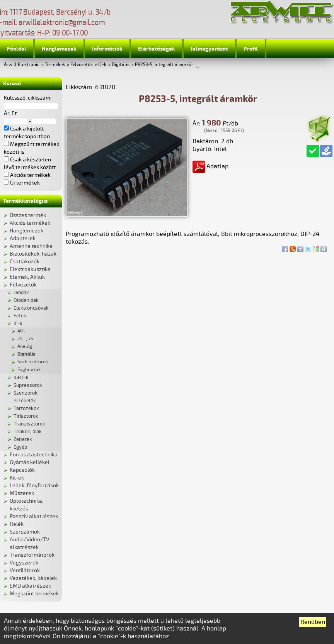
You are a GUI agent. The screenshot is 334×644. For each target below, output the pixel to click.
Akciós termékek (30, 223)
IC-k (102, 65)
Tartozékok (26, 408)
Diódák (21, 293)
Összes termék (28, 215)
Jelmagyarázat (209, 49)
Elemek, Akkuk (27, 277)
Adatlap (210, 166)
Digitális (121, 65)
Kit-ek (17, 478)
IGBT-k (21, 378)
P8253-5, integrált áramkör (164, 65)
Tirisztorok (26, 416)
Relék (17, 524)
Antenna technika (31, 246)
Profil (251, 49)
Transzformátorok (32, 555)
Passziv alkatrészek (34, 516)
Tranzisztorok (29, 424)
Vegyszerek (24, 563)
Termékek (55, 65)
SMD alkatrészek (30, 586)
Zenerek (23, 439)
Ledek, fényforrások (34, 486)
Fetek (20, 316)
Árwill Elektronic (22, 65)
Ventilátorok (25, 570)
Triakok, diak (28, 432)
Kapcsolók (22, 470)
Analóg (25, 347)
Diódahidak (26, 300)
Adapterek (23, 238)
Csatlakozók (25, 262)
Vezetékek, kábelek (33, 578)
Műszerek (22, 493)
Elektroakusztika (30, 269)
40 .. (22, 331)
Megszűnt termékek (34, 594)
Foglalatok (29, 370)
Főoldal (17, 49)
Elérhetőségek (157, 49)
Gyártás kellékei (29, 462)
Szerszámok (25, 532)
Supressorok (28, 385)
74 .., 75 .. (27, 339)
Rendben (313, 622)
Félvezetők (82, 65)
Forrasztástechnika (34, 455)
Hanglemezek (59, 49)
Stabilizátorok (33, 362)
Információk (107, 49)
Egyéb (20, 447)
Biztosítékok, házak (33, 254)
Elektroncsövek (31, 308)
